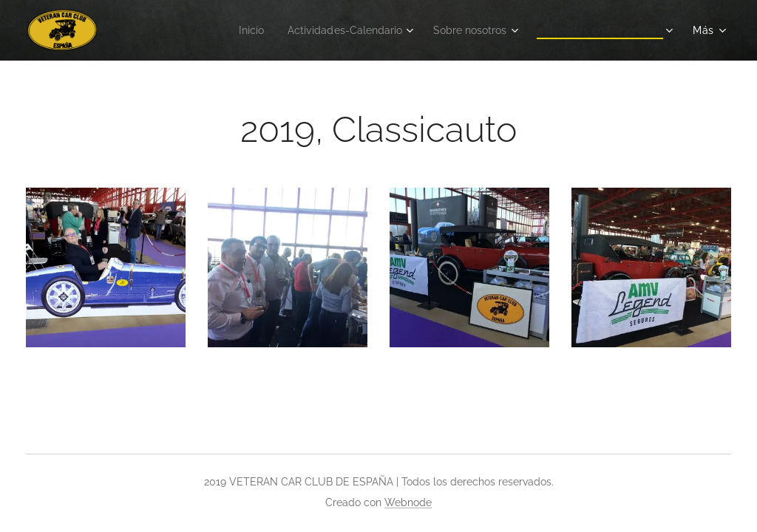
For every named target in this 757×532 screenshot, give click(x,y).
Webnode (408, 502)
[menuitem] (224, 30)
